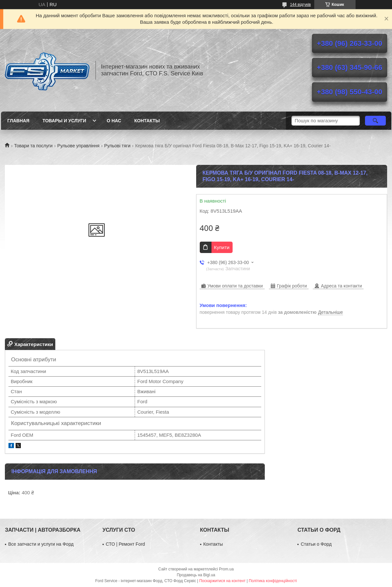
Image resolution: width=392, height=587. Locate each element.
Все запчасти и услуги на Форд (41, 544)
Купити (222, 247)
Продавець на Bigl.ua (196, 575)
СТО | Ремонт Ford (125, 544)
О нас (114, 121)
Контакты (147, 121)
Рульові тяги (117, 146)
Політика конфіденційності (273, 581)
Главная (19, 121)
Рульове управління (78, 146)
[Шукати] (376, 121)
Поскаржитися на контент (222, 581)
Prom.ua (226, 569)
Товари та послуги (33, 146)
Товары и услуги (64, 121)
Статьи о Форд (316, 544)
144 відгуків (300, 5)
